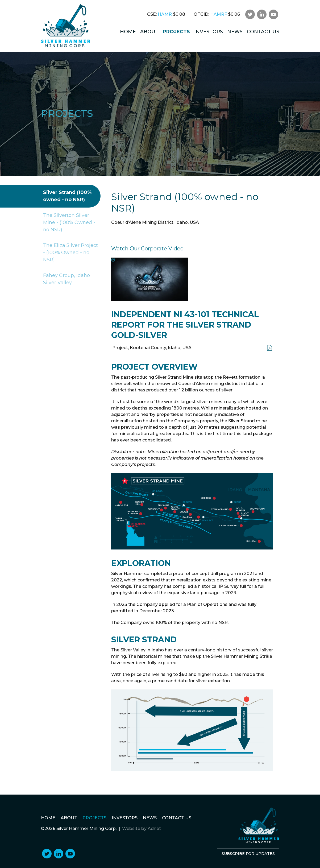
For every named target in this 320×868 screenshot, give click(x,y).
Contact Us (263, 32)
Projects (176, 32)
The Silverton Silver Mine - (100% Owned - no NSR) (68, 223)
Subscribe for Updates (248, 854)
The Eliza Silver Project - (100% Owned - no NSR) (69, 253)
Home (128, 32)
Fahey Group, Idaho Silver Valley (65, 279)
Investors (209, 32)
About (149, 32)
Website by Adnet (142, 828)
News (235, 32)
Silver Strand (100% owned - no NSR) (66, 196)
